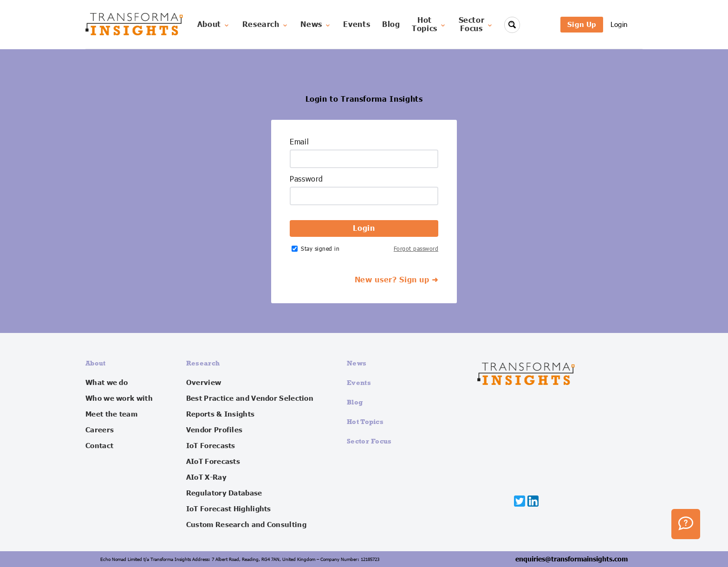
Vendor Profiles (214, 430)
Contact (99, 446)
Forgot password (416, 249)
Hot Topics (365, 421)
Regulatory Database (224, 493)
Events (357, 25)
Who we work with (119, 398)
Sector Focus (369, 441)
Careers (100, 430)
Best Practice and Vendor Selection (250, 398)
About (214, 25)
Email (299, 142)
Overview (204, 383)
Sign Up (582, 24)
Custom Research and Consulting (246, 525)
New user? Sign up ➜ (396, 280)
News (316, 25)
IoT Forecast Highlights (229, 509)
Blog (391, 25)
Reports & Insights (220, 414)
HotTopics (429, 25)
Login (619, 24)
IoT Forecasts (211, 446)
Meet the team (111, 414)
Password (306, 179)
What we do (107, 383)
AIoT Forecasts (213, 462)
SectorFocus (476, 25)
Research (266, 25)
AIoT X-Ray (206, 477)
